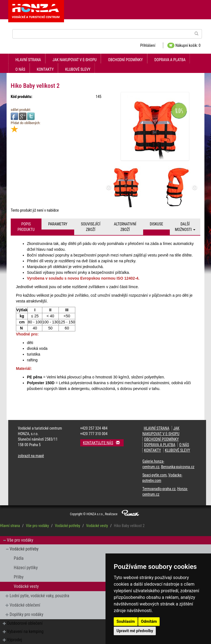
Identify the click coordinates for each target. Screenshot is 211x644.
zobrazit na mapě (31, 456)
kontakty (45, 69)
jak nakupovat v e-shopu (74, 60)
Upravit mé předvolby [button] (135, 631)
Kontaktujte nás (103, 443)
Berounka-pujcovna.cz (178, 467)
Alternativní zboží (125, 227)
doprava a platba (170, 60)
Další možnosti (185, 227)
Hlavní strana (28, 60)
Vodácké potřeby (68, 526)
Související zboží (91, 227)
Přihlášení (148, 45)
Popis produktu (26, 227)
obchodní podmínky (125, 60)
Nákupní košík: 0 (184, 45)
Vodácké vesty (97, 526)
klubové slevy (78, 69)
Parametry (58, 224)
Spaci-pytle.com (154, 475)
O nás (20, 69)
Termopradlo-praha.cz (159, 489)
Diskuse (156, 224)
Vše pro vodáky (37, 526)
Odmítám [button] (149, 621)
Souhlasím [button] (126, 621)
